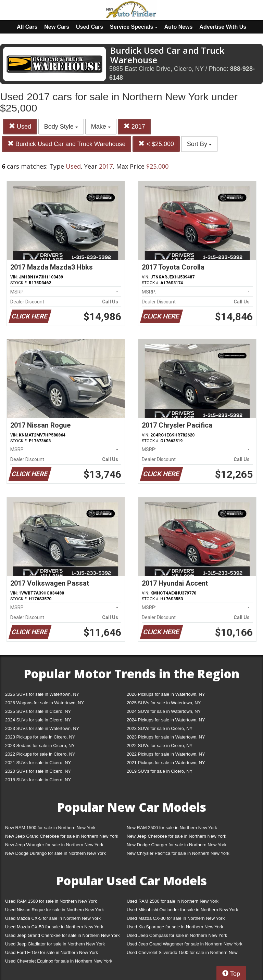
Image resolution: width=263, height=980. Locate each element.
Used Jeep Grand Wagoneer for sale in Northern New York (185, 944)
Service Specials (134, 27)
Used (20, 126)
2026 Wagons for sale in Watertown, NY (45, 703)
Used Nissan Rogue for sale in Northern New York (54, 910)
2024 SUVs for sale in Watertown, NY (164, 711)
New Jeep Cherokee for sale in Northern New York (176, 836)
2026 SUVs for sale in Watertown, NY (42, 694)
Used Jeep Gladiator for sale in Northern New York (55, 944)
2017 (134, 126)
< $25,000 (156, 144)
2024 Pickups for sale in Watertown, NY (166, 720)
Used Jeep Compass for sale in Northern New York (177, 935)
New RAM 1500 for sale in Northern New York (50, 828)
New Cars (57, 27)
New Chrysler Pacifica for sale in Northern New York (178, 853)
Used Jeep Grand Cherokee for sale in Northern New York (62, 935)
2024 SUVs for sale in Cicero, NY (38, 720)
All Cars (27, 27)
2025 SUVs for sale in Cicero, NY (38, 711)
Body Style (61, 127)
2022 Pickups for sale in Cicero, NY (40, 754)
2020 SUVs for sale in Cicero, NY (38, 771)
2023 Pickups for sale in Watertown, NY (166, 737)
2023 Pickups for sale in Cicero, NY (40, 737)
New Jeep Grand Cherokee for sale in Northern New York (62, 836)
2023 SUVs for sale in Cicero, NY (160, 728)
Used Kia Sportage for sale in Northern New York (175, 927)
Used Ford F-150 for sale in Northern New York (52, 952)
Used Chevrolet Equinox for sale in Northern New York (59, 961)
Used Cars (90, 27)
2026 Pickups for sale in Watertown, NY (166, 694)
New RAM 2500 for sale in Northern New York (172, 828)
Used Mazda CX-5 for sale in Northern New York (53, 918)
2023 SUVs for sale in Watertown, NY (42, 728)
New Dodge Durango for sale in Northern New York (55, 853)
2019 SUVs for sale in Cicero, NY (160, 771)
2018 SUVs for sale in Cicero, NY (38, 780)
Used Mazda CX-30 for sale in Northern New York (176, 918)
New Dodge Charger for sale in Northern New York (177, 845)
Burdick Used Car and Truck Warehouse (66, 144)
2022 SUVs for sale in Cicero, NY (160, 746)
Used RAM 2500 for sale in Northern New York (173, 901)
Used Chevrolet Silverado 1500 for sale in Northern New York (182, 954)
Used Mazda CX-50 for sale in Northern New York (54, 927)
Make (101, 127)
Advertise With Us (223, 27)
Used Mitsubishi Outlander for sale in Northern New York (182, 910)
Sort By (199, 144)
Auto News (179, 27)
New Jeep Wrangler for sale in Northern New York (54, 845)
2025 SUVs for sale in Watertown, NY (164, 703)
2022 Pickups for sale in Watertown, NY (166, 754)
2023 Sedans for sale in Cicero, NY (40, 746)
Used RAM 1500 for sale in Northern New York (51, 901)
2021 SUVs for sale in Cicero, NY (38, 763)
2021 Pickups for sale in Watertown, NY (166, 763)
